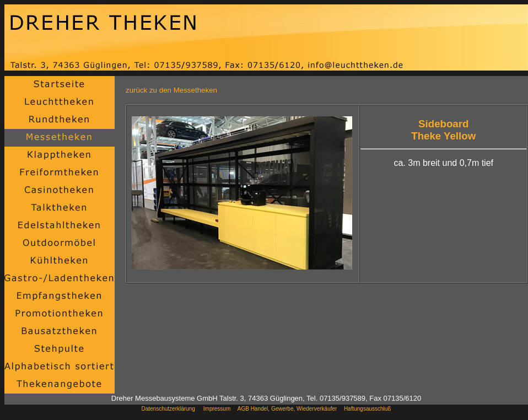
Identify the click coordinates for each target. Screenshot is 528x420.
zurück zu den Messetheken (171, 90)
